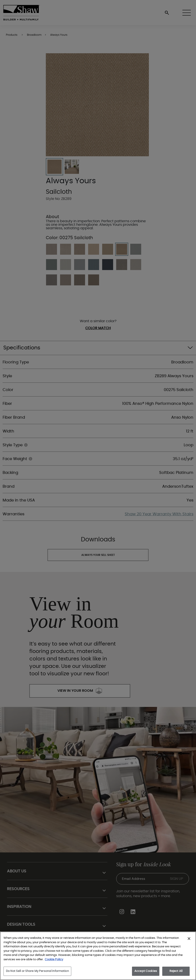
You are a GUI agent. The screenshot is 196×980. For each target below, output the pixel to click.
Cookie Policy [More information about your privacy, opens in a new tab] (54, 960)
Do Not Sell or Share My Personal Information (37, 971)
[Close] (189, 939)
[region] (98, 956)
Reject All (176, 971)
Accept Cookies (146, 971)
